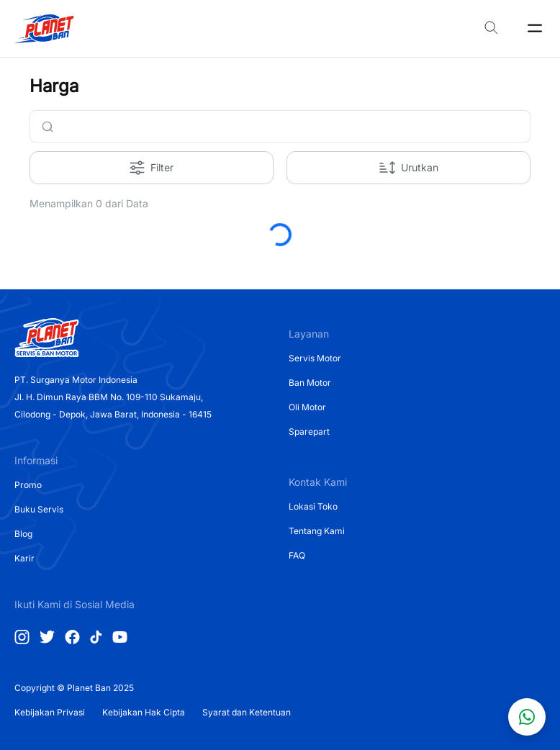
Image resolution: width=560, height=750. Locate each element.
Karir (24, 558)
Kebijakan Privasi (50, 712)
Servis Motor (315, 358)
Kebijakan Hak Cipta (144, 712)
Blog (23, 534)
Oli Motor (307, 407)
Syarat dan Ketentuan (247, 712)
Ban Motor (310, 383)
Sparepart (309, 432)
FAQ (297, 555)
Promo (28, 485)
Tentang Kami (317, 531)
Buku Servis (39, 509)
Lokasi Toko (313, 506)
